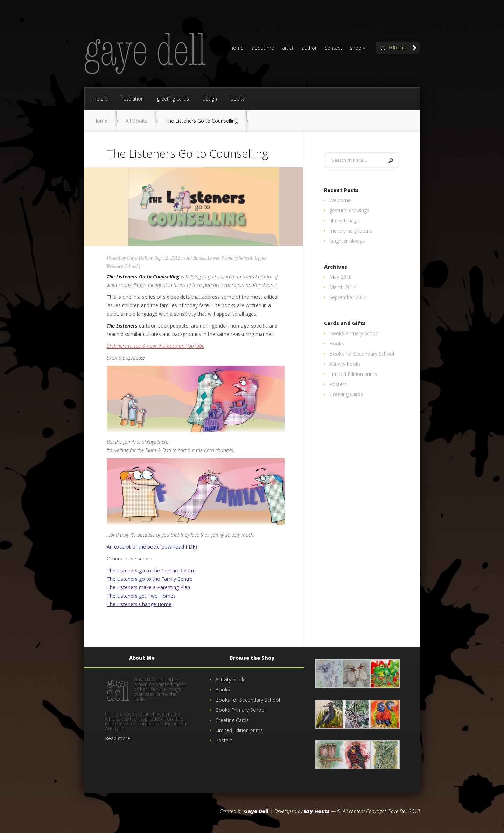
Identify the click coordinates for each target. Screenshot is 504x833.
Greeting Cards (346, 394)
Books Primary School (355, 333)
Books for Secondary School (362, 354)
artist (288, 48)
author (309, 48)
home (237, 48)
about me (263, 48)
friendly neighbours (351, 231)
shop (356, 48)
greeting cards (173, 99)
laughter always (347, 241)
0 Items (397, 47)
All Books (136, 121)
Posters (338, 384)
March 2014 (343, 287)
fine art (99, 99)
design (210, 99)
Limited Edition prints (353, 374)
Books (337, 343)
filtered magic (345, 221)
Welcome (340, 200)
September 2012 (348, 297)
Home (100, 121)
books (237, 99)
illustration (132, 99)
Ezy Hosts (317, 811)
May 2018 (341, 277)
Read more (118, 738)
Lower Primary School (230, 258)
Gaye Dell (137, 258)
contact (333, 48)
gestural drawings (349, 210)
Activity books (345, 364)
